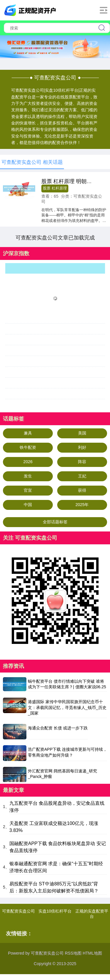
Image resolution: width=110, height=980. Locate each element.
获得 (82, 490)
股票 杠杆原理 (55, 188)
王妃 (82, 476)
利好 (82, 447)
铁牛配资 (28, 447)
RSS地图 (73, 953)
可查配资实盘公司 (18, 911)
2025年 (82, 505)
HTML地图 (92, 953)
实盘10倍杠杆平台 (55, 911)
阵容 (82, 462)
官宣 (28, 490)
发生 (28, 476)
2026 (28, 462)
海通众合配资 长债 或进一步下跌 (58, 728)
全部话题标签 (55, 522)
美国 (82, 433)
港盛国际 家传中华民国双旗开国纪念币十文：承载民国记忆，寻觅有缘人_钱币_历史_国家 (67, 707)
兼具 (28, 433)
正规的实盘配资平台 (92, 914)
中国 (28, 505)
